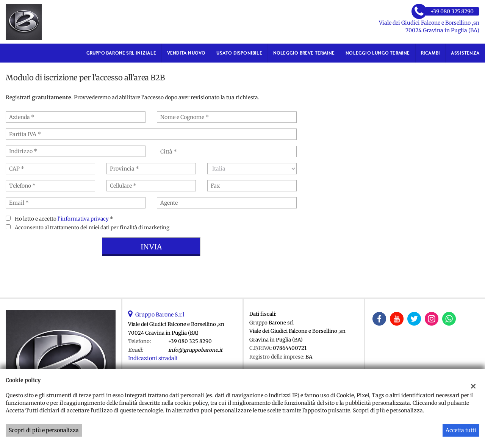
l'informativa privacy (83, 219)
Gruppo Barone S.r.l (160, 315)
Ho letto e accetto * (64, 219)
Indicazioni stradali (153, 358)
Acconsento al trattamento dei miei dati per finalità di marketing (92, 228)
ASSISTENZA (465, 53)
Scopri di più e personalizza (44, 430)
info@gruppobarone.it (195, 350)
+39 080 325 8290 (190, 341)
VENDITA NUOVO (186, 53)
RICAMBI (430, 53)
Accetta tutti (461, 430)
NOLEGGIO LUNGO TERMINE (378, 53)
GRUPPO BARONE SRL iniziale (121, 53)
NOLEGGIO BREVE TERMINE (304, 53)
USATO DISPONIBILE (239, 53)
